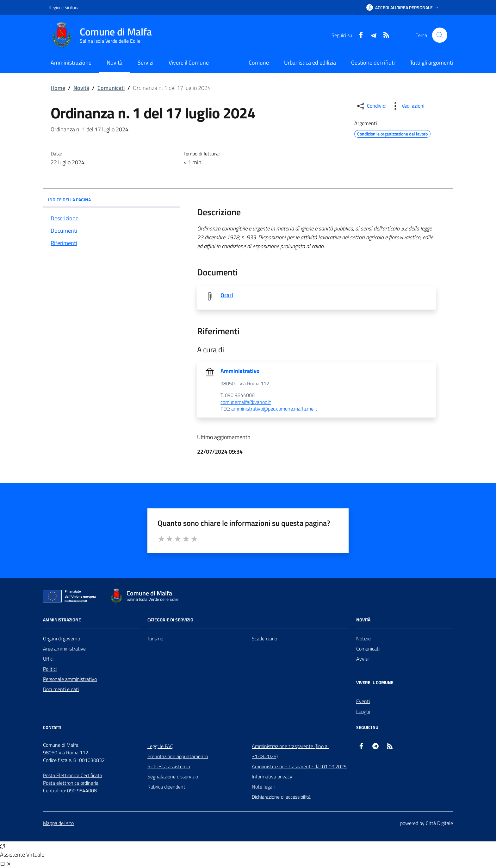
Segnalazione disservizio (173, 777)
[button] (403, 8)
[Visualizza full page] (3, 864)
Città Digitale (439, 823)
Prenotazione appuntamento (178, 756)
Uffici (48, 659)
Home (58, 88)
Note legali (263, 787)
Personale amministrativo (70, 679)
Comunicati (111, 88)
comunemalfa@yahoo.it (246, 402)
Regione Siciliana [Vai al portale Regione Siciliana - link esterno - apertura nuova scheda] (64, 7)
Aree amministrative (64, 649)
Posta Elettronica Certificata (73, 775)
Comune (259, 63)
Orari (227, 295)
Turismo (155, 638)
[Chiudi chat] (9, 864)
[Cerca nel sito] (440, 35)
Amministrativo (240, 371)
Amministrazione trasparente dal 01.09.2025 (299, 766)
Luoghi (363, 711)
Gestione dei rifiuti (373, 63)
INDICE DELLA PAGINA (111, 200)
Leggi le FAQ (161, 746)
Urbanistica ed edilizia (310, 63)
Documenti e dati (61, 689)
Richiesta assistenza (169, 766)
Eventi (363, 701)
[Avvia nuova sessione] (3, 846)
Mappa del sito (58, 823)
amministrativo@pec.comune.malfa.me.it (274, 409)
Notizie (363, 638)
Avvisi (362, 659)
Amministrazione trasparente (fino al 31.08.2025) (290, 751)
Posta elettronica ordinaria (71, 783)
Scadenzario (264, 638)
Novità (81, 88)
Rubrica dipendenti (167, 787)
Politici (50, 669)
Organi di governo (62, 638)
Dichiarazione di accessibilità (281, 797)
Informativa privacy (272, 777)
